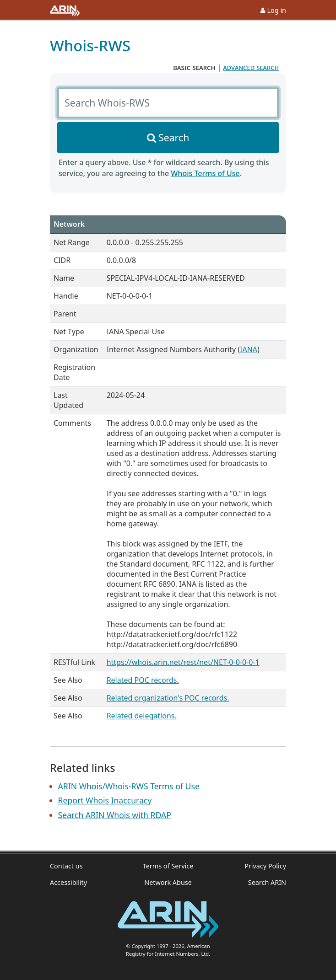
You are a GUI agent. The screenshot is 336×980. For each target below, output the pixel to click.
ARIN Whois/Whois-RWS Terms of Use (129, 786)
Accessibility (68, 882)
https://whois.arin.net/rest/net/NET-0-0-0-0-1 (183, 662)
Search (174, 137)
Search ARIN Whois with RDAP (115, 815)
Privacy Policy (265, 866)
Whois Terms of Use (205, 173)
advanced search (251, 67)
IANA (249, 349)
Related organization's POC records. (168, 698)
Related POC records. (143, 680)
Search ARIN (267, 882)
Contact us (66, 866)
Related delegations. (142, 716)
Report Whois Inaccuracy (105, 800)
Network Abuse (168, 882)
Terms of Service (168, 866)
